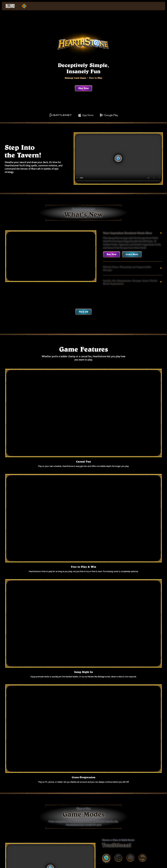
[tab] (106, 482)
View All (83, 312)
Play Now (84, 88)
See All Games (84, 791)
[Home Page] (23, 6)
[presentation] (10, 6)
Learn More (132, 254)
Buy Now (112, 254)
